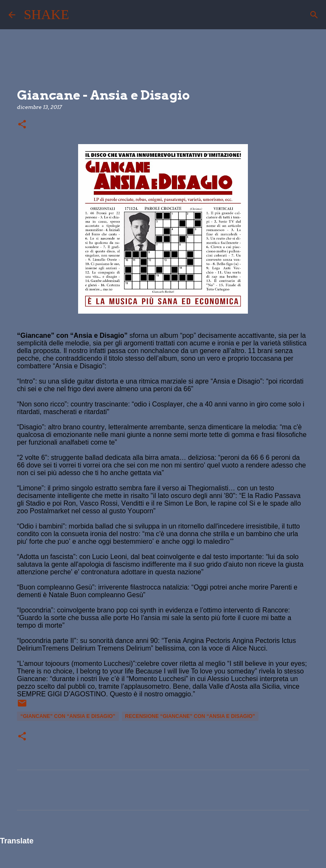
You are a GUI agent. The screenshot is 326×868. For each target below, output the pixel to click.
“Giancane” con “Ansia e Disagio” (68, 716)
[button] (22, 125)
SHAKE (46, 14)
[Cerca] (81, 15)
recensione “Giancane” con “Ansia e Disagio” (190, 716)
